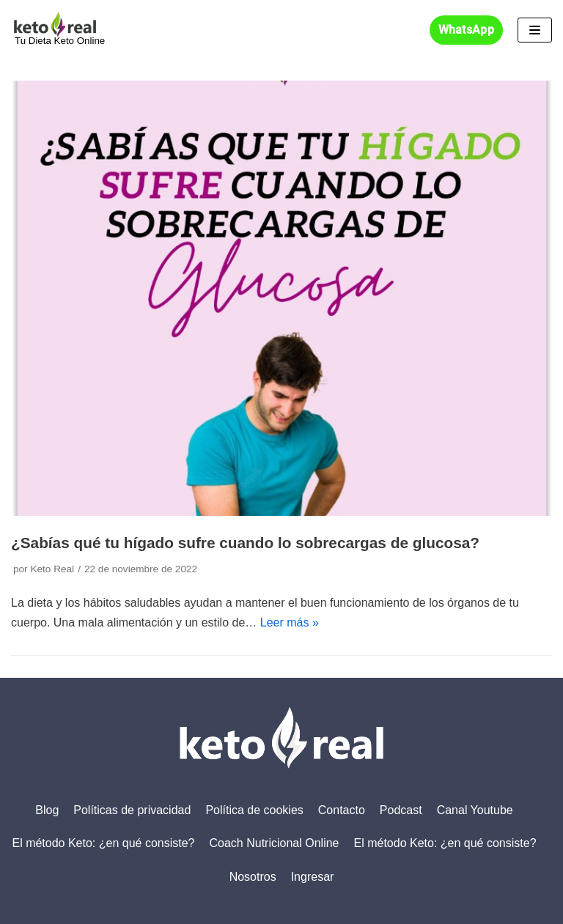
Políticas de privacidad (132, 810)
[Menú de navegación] (535, 30)
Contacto (342, 810)
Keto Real (52, 569)
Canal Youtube (475, 810)
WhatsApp (466, 30)
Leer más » (290, 622)
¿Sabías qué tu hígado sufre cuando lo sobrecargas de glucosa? (245, 543)
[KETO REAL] (58, 30)
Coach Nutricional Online (275, 843)
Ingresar (313, 877)
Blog (47, 810)
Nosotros (253, 877)
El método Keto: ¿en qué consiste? (103, 843)
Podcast (401, 810)
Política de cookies (254, 810)
